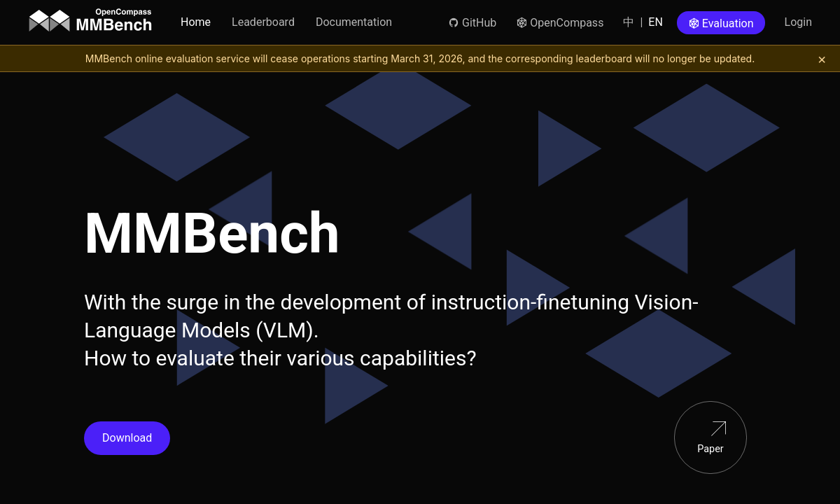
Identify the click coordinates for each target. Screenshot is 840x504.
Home (196, 22)
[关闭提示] (822, 59)
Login (798, 22)
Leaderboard (263, 22)
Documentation (354, 22)
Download (127, 438)
